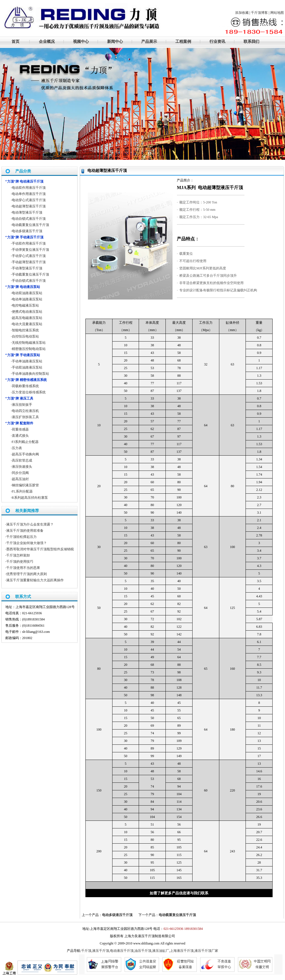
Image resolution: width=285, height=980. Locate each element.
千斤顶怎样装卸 (18, 555)
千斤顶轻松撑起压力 (21, 537)
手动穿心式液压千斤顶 (29, 256)
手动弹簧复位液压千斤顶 (30, 250)
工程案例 (183, 42)
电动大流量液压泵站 (27, 324)
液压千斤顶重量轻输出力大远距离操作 (35, 580)
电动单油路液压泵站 (27, 299)
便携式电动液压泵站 (27, 312)
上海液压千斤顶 (182, 951)
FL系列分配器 (22, 491)
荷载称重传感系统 (25, 386)
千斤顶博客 (259, 13)
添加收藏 (242, 13)
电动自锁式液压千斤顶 (29, 219)
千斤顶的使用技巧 (20, 562)
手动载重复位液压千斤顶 (30, 274)
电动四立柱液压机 (25, 411)
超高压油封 (20, 479)
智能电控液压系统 (25, 330)
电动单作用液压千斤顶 (29, 194)
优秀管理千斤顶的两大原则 (26, 574)
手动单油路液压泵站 (27, 361)
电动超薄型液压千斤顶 (29, 206)
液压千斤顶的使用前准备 (25, 531)
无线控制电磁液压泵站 (29, 343)
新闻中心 (115, 42)
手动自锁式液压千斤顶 (29, 281)
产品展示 (149, 42)
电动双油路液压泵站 (27, 293)
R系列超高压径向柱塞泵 (30, 498)
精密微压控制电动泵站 (29, 349)
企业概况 (47, 42)
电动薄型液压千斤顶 (27, 212)
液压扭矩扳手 (22, 405)
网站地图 (277, 13)
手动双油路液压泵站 (27, 367)
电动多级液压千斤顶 (117, 915)
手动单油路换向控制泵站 (30, 374)
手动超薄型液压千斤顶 (29, 262)
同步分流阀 (20, 473)
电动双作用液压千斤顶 (29, 188)
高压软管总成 (22, 460)
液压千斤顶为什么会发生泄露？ (30, 524)
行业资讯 (217, 42)
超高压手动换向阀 (25, 454)
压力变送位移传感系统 (29, 392)
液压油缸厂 (161, 951)
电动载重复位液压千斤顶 (177, 915)
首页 (16, 42)
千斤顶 (86, 951)
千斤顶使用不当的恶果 (23, 568)
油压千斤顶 (143, 951)
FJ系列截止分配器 (25, 442)
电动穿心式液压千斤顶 (29, 200)
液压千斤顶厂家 (206, 951)
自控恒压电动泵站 (25, 336)
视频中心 (81, 42)
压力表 (17, 448)
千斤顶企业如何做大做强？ (26, 543)
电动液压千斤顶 (122, 951)
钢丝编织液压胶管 (25, 485)
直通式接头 (20, 436)
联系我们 (251, 42)
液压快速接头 (22, 467)
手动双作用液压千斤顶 (29, 243)
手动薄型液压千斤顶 (27, 268)
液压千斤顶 (101, 951)
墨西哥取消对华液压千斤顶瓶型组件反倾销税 (40, 549)
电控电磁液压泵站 (25, 305)
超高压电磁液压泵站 (27, 318)
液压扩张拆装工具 (25, 417)
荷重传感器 (20, 429)
